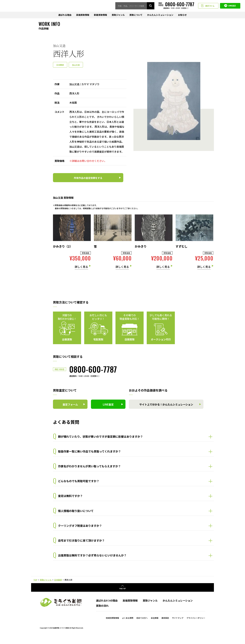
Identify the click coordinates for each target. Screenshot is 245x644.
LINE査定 (230, 6)
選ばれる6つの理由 (107, 609)
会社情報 (155, 626)
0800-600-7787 (93, 370)
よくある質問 (128, 626)
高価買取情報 (83, 15)
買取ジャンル (118, 15)
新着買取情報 (100, 15)
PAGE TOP (123, 597)
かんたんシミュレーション (160, 15)
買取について (136, 15)
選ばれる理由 (65, 15)
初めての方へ (142, 626)
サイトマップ (178, 626)
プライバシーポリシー (196, 626)
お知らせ (182, 15)
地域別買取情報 (112, 626)
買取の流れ (102, 614)
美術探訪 (165, 626)
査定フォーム (208, 6)
